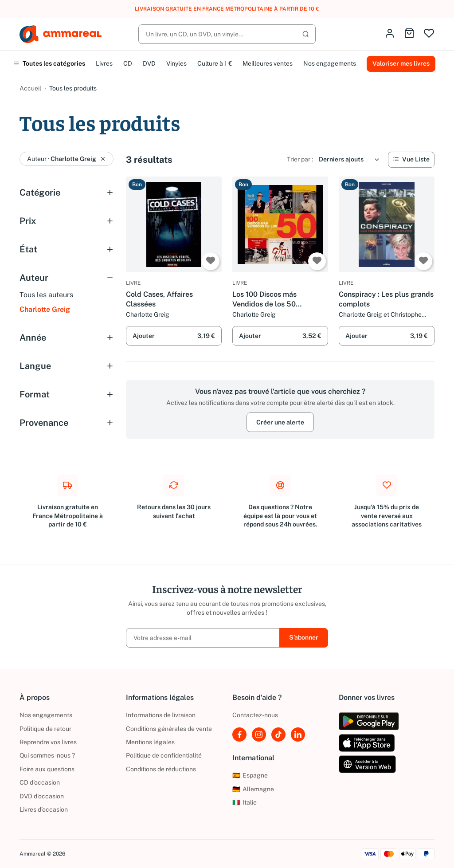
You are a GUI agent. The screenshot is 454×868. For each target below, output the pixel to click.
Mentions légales (150, 742)
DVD (149, 63)
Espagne (250, 775)
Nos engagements (330, 63)
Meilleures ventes (268, 63)
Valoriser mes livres (401, 63)
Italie (245, 802)
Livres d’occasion (44, 809)
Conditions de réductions (161, 769)
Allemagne (253, 789)
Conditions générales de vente (169, 729)
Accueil (30, 88)
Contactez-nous (255, 715)
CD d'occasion (40, 782)
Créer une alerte (280, 422)
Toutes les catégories (49, 63)
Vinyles (176, 63)
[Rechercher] (227, 34)
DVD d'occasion (42, 796)
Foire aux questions (47, 769)
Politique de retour (45, 729)
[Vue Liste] (411, 160)
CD (128, 63)
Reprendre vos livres (48, 742)
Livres (104, 63)
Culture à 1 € (215, 63)
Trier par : (300, 159)
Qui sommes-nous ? (47, 755)
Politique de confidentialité (164, 755)
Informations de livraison (161, 715)
